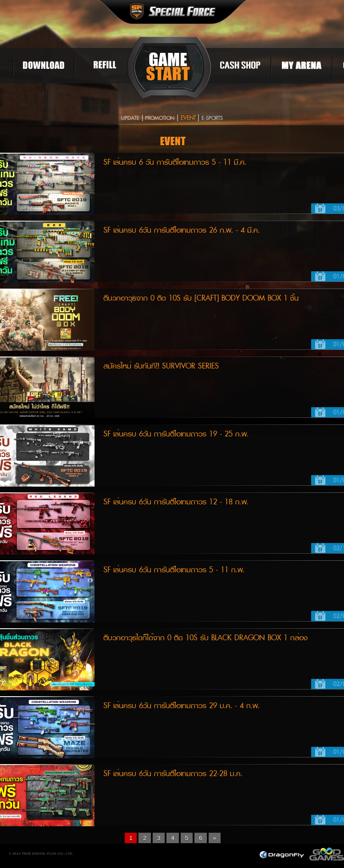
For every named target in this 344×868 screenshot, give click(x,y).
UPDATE (130, 118)
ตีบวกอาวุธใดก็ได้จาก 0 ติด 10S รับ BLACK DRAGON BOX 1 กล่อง (206, 638)
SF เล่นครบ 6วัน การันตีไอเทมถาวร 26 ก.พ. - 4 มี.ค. (182, 230)
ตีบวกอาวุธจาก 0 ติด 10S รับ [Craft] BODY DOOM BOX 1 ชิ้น (201, 298)
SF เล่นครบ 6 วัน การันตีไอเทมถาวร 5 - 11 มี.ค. (175, 162)
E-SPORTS (212, 118)
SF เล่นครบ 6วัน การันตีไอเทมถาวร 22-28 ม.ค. (173, 774)
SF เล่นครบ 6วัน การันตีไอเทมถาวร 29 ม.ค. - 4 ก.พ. (182, 706)
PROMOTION (160, 118)
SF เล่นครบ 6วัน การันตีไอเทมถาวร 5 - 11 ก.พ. (174, 570)
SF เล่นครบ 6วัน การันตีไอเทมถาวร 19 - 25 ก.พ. (176, 434)
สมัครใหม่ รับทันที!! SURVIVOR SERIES (161, 366)
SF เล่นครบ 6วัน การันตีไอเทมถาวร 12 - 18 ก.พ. (176, 502)
